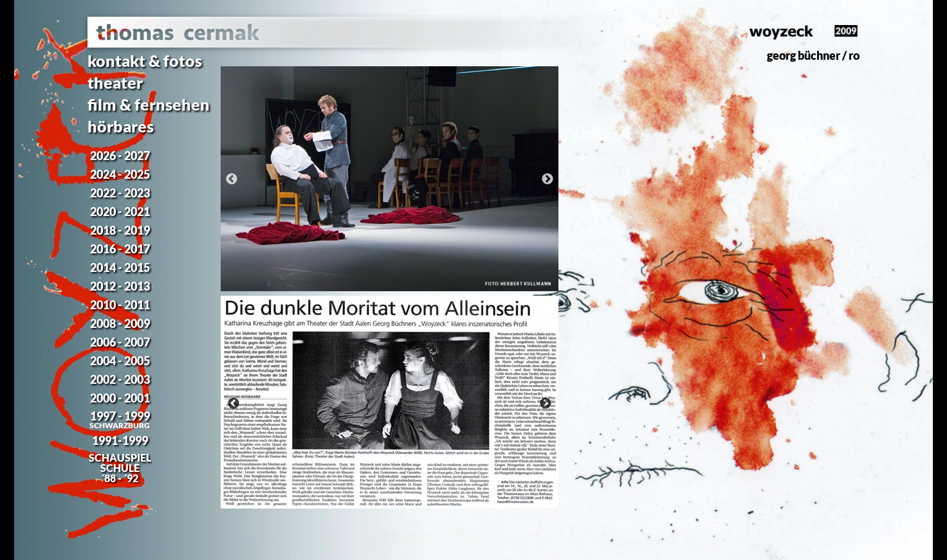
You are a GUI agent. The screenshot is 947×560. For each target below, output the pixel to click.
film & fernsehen (149, 104)
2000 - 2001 (120, 398)
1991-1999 (120, 440)
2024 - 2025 (120, 174)
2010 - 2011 (120, 305)
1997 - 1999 (120, 416)
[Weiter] (547, 179)
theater (115, 82)
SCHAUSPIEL (120, 457)
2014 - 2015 (120, 267)
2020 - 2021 (120, 212)
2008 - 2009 (120, 323)
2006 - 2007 (120, 342)
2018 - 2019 (120, 230)
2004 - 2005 (120, 361)
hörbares (121, 126)
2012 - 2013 (120, 286)
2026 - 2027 (120, 156)
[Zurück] (232, 179)
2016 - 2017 (120, 249)
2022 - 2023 (120, 193)
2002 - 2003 (120, 379)
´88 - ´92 (120, 478)
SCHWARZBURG (120, 425)
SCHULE (120, 468)
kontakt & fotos (145, 60)
